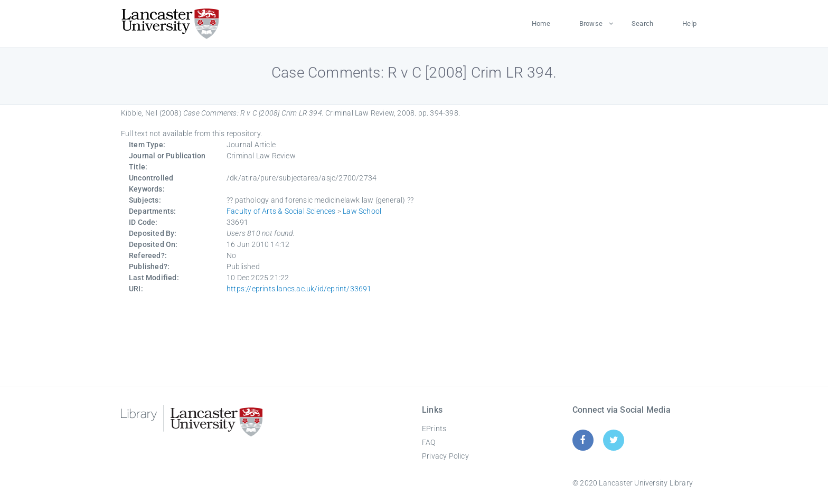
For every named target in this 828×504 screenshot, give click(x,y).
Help (689, 23)
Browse (591, 23)
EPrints (434, 429)
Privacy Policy (445, 456)
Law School (362, 211)
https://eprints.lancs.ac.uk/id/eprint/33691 (299, 289)
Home (541, 23)
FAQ (429, 442)
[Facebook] (583, 440)
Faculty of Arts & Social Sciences (281, 211)
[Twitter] (614, 440)
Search (642, 23)
